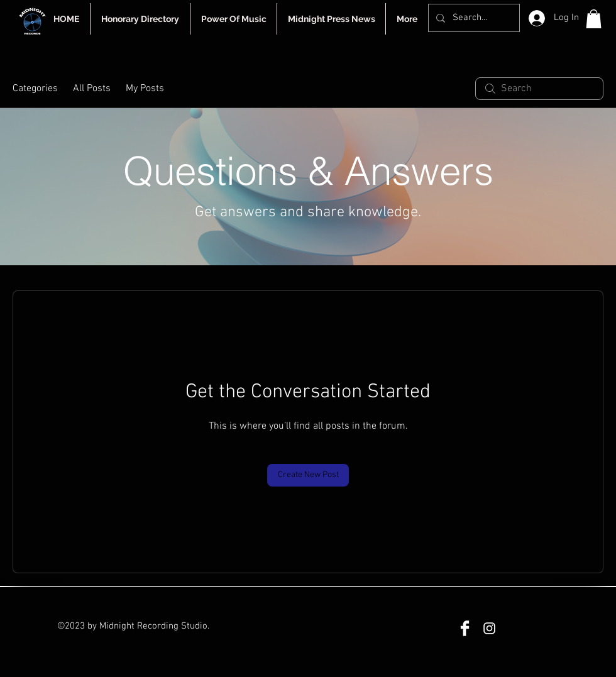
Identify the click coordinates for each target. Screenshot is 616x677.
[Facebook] (465, 628)
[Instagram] (489, 628)
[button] (594, 19)
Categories (35, 89)
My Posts (145, 89)
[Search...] (473, 18)
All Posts (92, 89)
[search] (539, 89)
